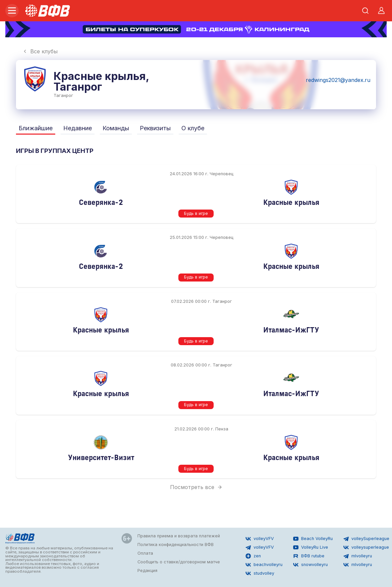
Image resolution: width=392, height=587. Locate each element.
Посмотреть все (196, 487)
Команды (116, 128)
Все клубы (40, 51)
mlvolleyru (358, 556)
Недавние (78, 128)
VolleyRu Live (311, 547)
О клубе (193, 128)
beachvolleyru (264, 565)
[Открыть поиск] (365, 11)
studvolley (260, 573)
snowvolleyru (310, 565)
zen (253, 556)
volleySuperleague (366, 539)
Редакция (147, 571)
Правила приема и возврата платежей (179, 536)
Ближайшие (36, 128)
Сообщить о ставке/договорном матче (179, 562)
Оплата (145, 553)
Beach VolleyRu (313, 539)
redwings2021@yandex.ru (338, 80)
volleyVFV (260, 539)
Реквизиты (155, 128)
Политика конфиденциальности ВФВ (176, 545)
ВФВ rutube (309, 556)
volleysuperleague (366, 547)
